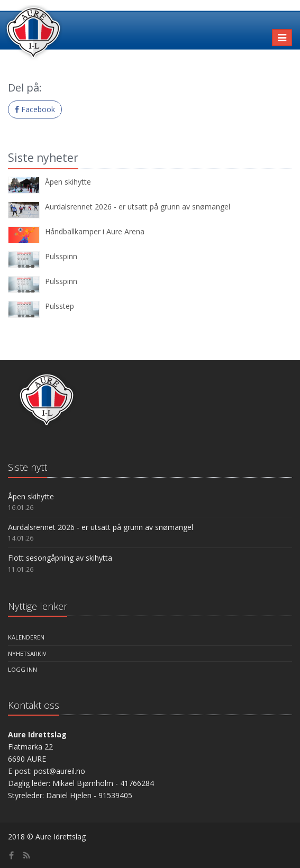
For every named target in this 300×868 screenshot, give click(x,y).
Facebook (35, 109)
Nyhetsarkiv (27, 654)
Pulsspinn (61, 256)
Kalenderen (26, 637)
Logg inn (22, 669)
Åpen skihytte (68, 182)
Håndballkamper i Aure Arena (95, 231)
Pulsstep (60, 306)
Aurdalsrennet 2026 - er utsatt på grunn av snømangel (138, 207)
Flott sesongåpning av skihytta (60, 558)
